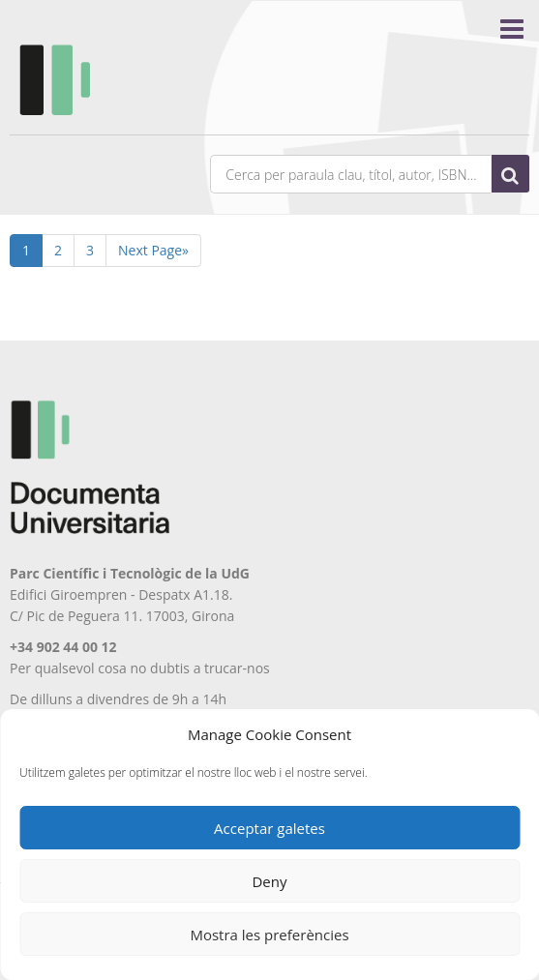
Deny (269, 881)
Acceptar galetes (269, 828)
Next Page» (153, 250)
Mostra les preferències (269, 935)
